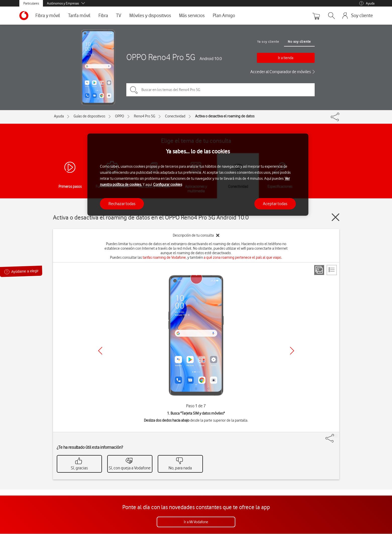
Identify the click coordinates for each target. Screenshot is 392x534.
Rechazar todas (122, 204)
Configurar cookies (168, 185)
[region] (198, 175)
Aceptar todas (275, 204)
